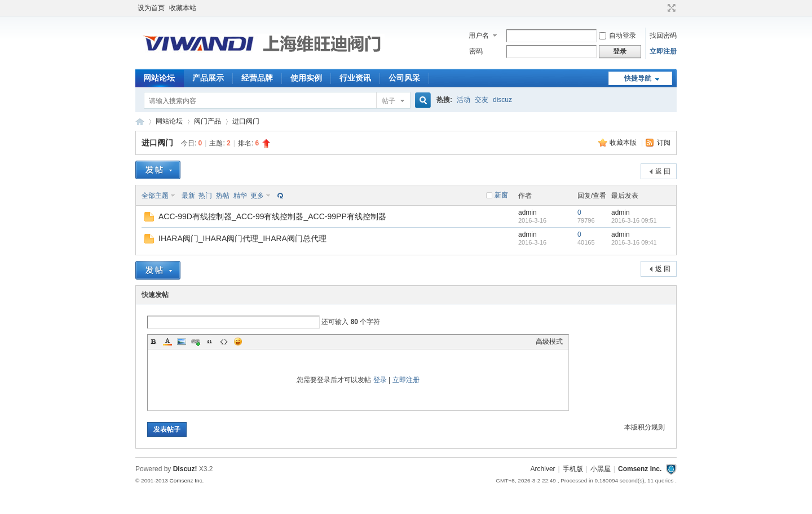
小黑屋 (601, 469)
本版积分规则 (645, 427)
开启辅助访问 (661, 8)
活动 (464, 100)
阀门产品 (208, 121)
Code (224, 342)
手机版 (573, 469)
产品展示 (208, 78)
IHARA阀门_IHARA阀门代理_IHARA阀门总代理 (242, 238)
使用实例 (306, 78)
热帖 (223, 196)
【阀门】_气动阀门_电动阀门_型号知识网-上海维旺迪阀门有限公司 (140, 121)
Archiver (543, 469)
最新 (188, 196)
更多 (257, 196)
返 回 (663, 171)
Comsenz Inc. (640, 469)
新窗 (501, 195)
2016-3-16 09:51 (634, 220)
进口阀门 (246, 121)
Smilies (238, 342)
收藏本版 (624, 143)
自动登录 (617, 36)
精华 (240, 196)
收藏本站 (183, 8)
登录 (380, 380)
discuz (502, 100)
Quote (210, 342)
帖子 (389, 101)
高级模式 (549, 342)
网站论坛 (159, 78)
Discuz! (185, 469)
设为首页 (151, 8)
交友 (482, 100)
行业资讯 (355, 78)
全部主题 (155, 196)
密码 (476, 51)
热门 (205, 196)
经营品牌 (257, 78)
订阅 (664, 143)
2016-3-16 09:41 (634, 242)
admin (528, 212)
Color (167, 342)
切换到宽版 (670, 8)
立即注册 (663, 51)
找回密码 (663, 36)
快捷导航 (638, 78)
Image (182, 342)
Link (196, 342)
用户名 (479, 36)
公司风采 (404, 78)
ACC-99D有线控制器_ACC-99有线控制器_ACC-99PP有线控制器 (272, 216)
